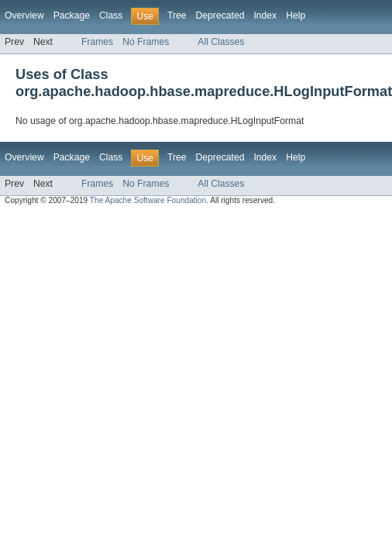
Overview (24, 15)
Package (72, 15)
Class (111, 15)
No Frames (146, 42)
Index (265, 15)
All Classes (221, 42)
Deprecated (220, 15)
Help (296, 15)
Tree (177, 15)
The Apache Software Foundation (148, 200)
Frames (97, 42)
